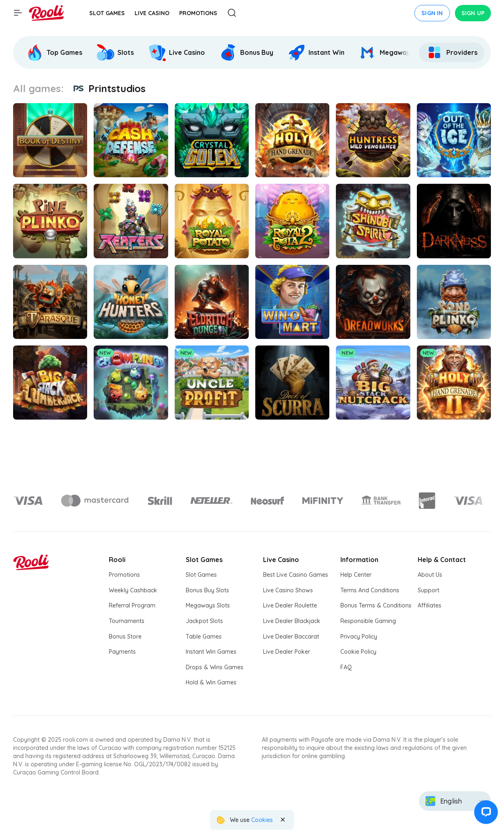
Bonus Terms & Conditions (376, 605)
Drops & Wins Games (215, 667)
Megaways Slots (208, 605)
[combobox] (455, 801)
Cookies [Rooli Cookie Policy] (262, 820)
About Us (430, 575)
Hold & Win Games (211, 682)
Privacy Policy (359, 637)
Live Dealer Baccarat (291, 637)
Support (429, 590)
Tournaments (127, 621)
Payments (122, 652)
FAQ (346, 667)
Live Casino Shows (288, 590)
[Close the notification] (283, 820)
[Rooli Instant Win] (316, 52)
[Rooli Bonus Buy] (246, 52)
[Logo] (95, 501)
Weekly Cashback (133, 590)
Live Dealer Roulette (290, 605)
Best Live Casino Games (296, 575)
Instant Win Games (211, 652)
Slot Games (201, 575)
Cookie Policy (358, 652)
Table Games (204, 637)
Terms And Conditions (370, 590)
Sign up (473, 13)
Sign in (432, 13)
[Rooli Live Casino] (177, 52)
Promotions (124, 575)
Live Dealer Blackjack (292, 621)
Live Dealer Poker (287, 652)
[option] (55, 52)
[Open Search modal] (232, 13)
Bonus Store (125, 637)
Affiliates (430, 605)
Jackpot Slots (204, 621)
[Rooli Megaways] (386, 52)
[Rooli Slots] (115, 52)
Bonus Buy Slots (207, 590)
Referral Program (132, 605)
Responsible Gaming (368, 621)
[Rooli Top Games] (54, 52)
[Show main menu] (18, 13)
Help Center (356, 575)
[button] (485, 814)
